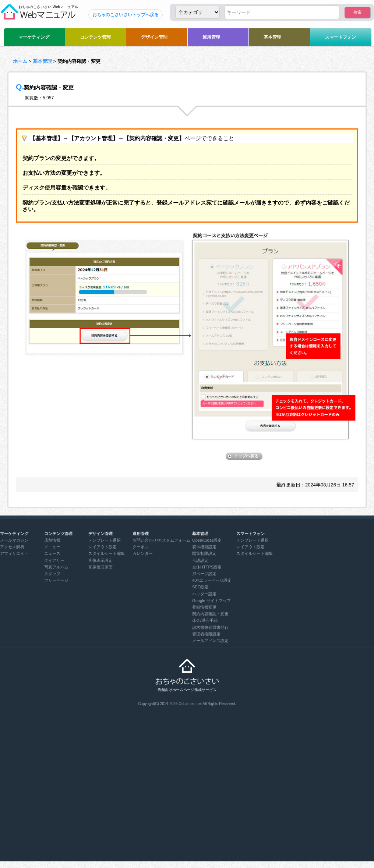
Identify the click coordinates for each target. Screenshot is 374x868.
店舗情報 (52, 540)
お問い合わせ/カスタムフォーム (161, 540)
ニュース (52, 553)
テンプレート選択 (105, 540)
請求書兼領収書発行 (210, 627)
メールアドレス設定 (210, 641)
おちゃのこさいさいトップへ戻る (126, 15)
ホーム (20, 61)
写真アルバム (56, 567)
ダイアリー (54, 560)
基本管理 (272, 37)
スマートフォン (341, 37)
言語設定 (200, 560)
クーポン (141, 547)
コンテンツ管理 (95, 37)
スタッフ (52, 574)
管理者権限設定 (206, 634)
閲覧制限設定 (204, 553)
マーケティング (34, 37)
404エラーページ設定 (212, 580)
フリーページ (56, 580)
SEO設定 (200, 587)
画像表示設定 (100, 560)
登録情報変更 (204, 607)
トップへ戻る (246, 456)
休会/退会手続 (205, 620)
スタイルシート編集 (107, 553)
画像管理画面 (100, 567)
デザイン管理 (154, 37)
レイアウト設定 (103, 547)
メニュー (52, 547)
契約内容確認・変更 (210, 614)
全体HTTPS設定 (207, 567)
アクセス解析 (12, 547)
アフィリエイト (14, 553)
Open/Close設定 (207, 540)
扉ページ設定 (204, 574)
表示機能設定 (204, 547)
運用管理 (211, 37)
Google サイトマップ (211, 600)
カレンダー (143, 553)
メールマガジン (14, 540)
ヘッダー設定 (204, 594)
